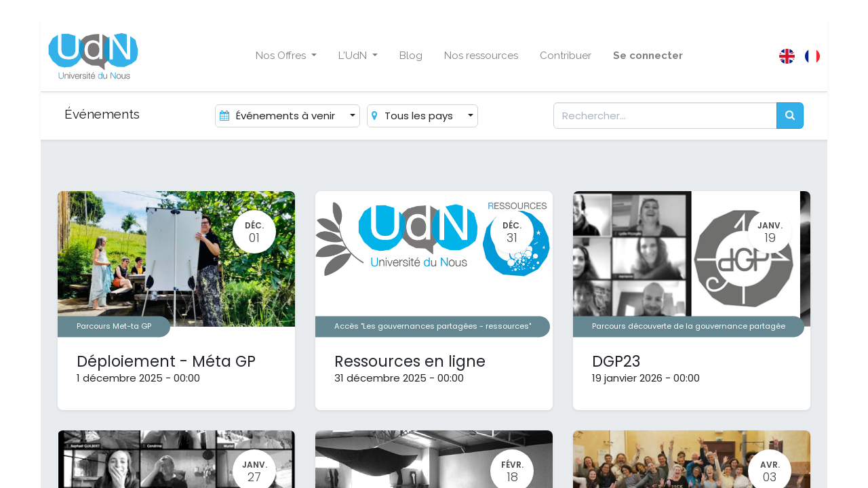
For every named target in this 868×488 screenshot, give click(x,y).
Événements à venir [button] (279, 116)
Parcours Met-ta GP (114, 326)
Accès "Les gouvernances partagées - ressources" (433, 326)
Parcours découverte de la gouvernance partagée (689, 326)
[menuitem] (411, 56)
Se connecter (648, 56)
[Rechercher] (790, 116)
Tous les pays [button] (414, 116)
